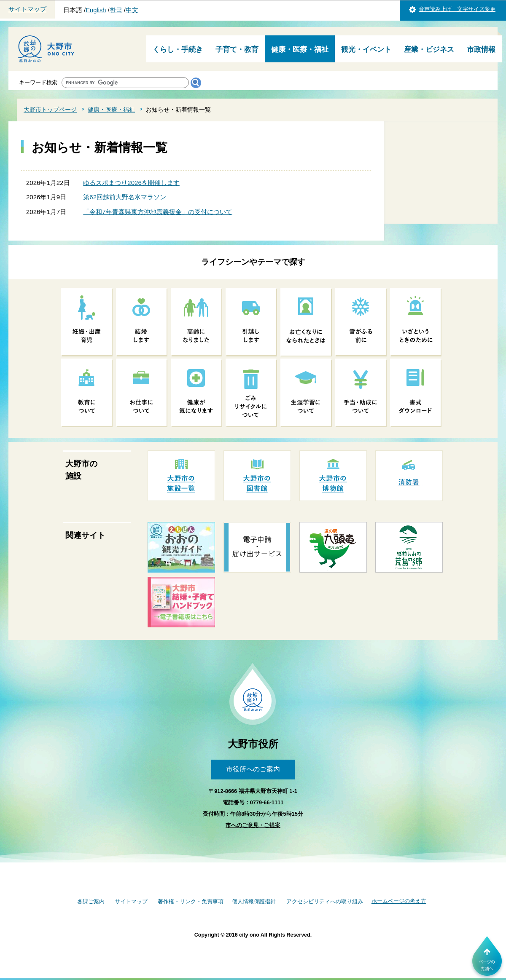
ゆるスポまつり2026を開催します (131, 183)
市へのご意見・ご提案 (253, 825)
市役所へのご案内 (253, 769)
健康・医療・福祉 (300, 50)
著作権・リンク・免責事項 (191, 901)
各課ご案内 (91, 901)
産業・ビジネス (429, 50)
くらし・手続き (178, 50)
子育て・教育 (237, 50)
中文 (132, 10)
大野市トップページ (50, 110)
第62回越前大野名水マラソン (125, 197)
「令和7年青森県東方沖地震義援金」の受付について (157, 212)
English (96, 10)
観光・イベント (366, 50)
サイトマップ (27, 9)
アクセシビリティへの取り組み (325, 901)
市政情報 (481, 50)
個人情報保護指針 (254, 901)
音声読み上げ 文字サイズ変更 (457, 9)
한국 (116, 10)
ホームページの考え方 (399, 901)
